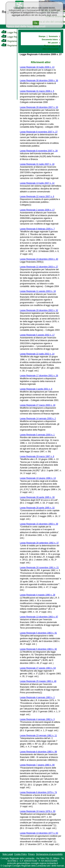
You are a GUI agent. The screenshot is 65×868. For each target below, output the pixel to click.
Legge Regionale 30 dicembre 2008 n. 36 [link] (39, 81)
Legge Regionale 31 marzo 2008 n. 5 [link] (37, 91)
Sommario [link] (53, 36)
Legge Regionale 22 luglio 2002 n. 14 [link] (37, 354)
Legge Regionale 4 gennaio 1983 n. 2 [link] (37, 697)
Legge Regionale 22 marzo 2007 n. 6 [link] (37, 196)
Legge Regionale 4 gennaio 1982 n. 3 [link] (37, 719)
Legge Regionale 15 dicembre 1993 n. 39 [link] (39, 524)
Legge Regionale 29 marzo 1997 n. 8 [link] (37, 456)
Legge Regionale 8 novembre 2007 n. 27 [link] (39, 132)
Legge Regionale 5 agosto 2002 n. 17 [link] (37, 335)
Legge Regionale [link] (12, 33)
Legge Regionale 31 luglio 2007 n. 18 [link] (37, 164)
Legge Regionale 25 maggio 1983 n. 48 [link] (38, 681)
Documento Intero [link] (50, 39)
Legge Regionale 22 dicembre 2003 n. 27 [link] (39, 267)
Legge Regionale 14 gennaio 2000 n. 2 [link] (38, 419)
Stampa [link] (42, 36)
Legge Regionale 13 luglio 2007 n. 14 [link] (37, 183)
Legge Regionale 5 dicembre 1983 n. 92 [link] (38, 649)
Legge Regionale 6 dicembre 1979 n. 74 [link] (38, 792)
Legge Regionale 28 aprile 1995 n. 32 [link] (37, 508)
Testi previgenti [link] (51, 46)
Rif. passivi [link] (53, 43)
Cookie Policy (21, 854)
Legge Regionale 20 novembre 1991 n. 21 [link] (39, 568)
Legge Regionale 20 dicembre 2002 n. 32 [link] (39, 310)
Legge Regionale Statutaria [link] (17, 37)
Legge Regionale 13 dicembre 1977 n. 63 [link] (39, 833)
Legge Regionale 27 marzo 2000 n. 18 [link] (38, 405)
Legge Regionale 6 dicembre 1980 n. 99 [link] (38, 752)
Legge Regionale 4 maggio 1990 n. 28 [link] (38, 595)
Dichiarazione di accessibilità (49, 854)
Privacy (31, 854)
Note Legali (8, 854)
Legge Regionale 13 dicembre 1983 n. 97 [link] (39, 617)
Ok (36, 23)
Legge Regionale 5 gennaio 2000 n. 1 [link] (37, 435)
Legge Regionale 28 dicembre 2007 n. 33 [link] (39, 107)
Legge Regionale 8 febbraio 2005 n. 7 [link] (37, 229)
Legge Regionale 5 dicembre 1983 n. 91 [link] (38, 633)
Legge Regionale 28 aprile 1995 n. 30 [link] (37, 497)
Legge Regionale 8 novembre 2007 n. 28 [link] (39, 151)
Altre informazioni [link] (50, 49)
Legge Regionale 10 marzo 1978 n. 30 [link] (38, 811)
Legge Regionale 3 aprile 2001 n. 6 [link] (36, 389)
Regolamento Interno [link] (14, 41)
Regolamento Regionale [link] (15, 46)
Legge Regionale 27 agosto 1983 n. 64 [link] (38, 668)
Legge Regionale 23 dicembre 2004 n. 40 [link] (39, 259)
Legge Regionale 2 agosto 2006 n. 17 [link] (37, 210)
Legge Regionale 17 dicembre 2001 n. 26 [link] (39, 376)
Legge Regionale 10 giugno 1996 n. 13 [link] (38, 478)
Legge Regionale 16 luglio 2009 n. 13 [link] (37, 67)
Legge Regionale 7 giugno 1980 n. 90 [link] (37, 765)
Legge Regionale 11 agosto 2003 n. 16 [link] (38, 291)
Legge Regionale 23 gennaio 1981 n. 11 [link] (38, 736)
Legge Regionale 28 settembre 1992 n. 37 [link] (39, 543)
